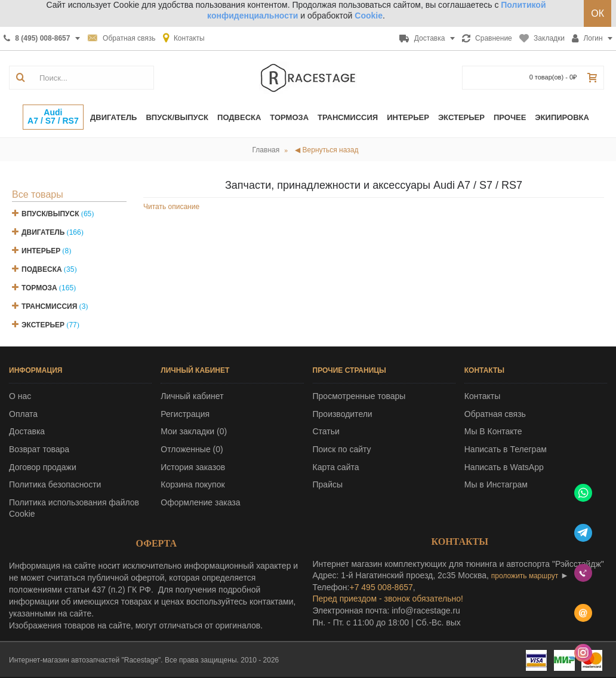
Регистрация (185, 414)
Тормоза (39, 288)
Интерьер (41, 251)
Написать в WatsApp (504, 467)
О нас (20, 396)
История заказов (193, 467)
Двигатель (43, 232)
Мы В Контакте (493, 431)
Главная (266, 150)
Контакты (482, 396)
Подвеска (42, 269)
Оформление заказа (200, 502)
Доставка (27, 431)
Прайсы (328, 484)
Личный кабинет (192, 396)
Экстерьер (43, 325)
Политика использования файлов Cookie (74, 508)
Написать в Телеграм (506, 449)
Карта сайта (336, 467)
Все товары (38, 194)
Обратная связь (495, 414)
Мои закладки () (194, 431)
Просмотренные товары (359, 396)
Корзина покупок (192, 484)
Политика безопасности (55, 484)
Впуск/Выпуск (50, 214)
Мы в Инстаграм (496, 484)
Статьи (326, 431)
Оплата (23, 414)
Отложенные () (192, 449)
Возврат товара (39, 449)
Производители (343, 414)
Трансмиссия (49, 306)
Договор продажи (43, 467)
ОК (597, 13)
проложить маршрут (525, 576)
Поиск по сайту (342, 449)
